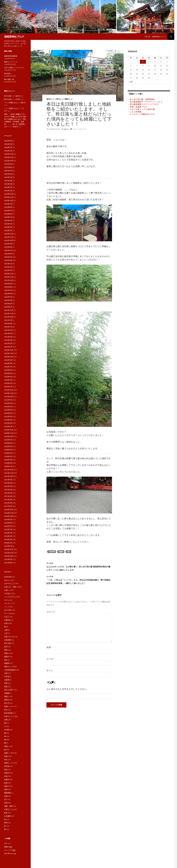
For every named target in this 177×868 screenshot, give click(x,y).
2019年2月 (8, 423)
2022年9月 (8, 284)
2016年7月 (8, 526)
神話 (6, 770)
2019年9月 (8, 400)
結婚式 (7, 779)
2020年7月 (8, 367)
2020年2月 (8, 383)
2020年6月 (8, 370)
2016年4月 (8, 536)
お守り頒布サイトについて (14, 68)
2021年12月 (9, 310)
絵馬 (6, 783)
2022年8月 (8, 287)
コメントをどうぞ (79, 129)
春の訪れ (7, 73)
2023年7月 (8, 250)
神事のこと (69, 99)
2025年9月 (8, 164)
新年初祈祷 (8, 713)
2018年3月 (8, 460)
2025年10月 (9, 161)
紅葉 (6, 776)
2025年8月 (8, 167)
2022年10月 (9, 280)
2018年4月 (8, 456)
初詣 (6, 650)
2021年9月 (8, 320)
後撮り (7, 696)
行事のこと (8, 809)
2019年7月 (8, 407)
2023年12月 (9, 234)
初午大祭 (7, 643)
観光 (6, 813)
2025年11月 (9, 157)
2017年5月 (8, 493)
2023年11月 (9, 237)
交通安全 (7, 620)
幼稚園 (7, 693)
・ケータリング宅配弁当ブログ (141, 114)
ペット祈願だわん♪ (11, 103)
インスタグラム (10, 597)
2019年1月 (8, 426)
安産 (6, 683)
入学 (6, 633)
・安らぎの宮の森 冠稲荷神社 (141, 99)
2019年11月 (9, 393)
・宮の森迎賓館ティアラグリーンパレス (145, 102)
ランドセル (8, 613)
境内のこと (51, 99)
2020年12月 (9, 350)
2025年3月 (8, 184)
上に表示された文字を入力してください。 (67, 689)
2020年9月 (8, 360)
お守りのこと (9, 583)
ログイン (7, 843)
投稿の (8, 847)
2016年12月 (9, 510)
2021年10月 (9, 317)
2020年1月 (8, 387)
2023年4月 (8, 260)
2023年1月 (8, 270)
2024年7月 (8, 210)
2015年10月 (9, 556)
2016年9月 (8, 519)
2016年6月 (8, 529)
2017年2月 (8, 503)
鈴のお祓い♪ (9, 96)
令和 (6, 623)
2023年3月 (8, 264)
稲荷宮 (7, 773)
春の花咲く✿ (9, 79)
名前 (49, 647)
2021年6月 (8, 330)
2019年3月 (8, 420)
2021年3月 (8, 340)
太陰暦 (7, 680)
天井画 (7, 676)
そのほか (7, 593)
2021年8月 (8, 323)
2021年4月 (8, 337)
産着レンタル (9, 753)
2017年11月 (9, 473)
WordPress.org (10, 853)
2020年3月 (8, 380)
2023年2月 (8, 267)
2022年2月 (8, 307)
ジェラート (8, 603)
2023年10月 (9, 240)
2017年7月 (8, 486)
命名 (6, 660)
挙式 (6, 710)
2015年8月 (8, 563)
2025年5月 (8, 177)
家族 (6, 686)
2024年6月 (8, 214)
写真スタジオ (9, 637)
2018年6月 (8, 450)
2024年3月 (8, 224)
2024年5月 (8, 217)
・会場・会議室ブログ (137, 107)
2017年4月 (8, 496)
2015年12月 (9, 549)
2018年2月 (8, 463)
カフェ (7, 600)
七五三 (7, 617)
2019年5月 (8, 413)
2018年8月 (8, 443)
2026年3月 (8, 144)
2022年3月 (8, 304)
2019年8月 (8, 403)
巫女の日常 (8, 690)
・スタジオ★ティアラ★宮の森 (141, 109)
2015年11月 (9, 553)
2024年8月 (8, 207)
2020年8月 (8, 363)
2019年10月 (9, 397)
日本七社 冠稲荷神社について (155, 36)
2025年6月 (8, 174)
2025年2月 (8, 187)
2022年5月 (8, 297)
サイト (50, 670)
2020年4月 (8, 377)
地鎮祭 (61, 552)
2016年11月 (9, 513)
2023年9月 (8, 244)
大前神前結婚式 (10, 670)
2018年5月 (8, 453)
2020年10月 (9, 357)
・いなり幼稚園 (135, 112)
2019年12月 (9, 390)
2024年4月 (8, 220)
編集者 (66, 129)
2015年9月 (8, 559)
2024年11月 (9, 197)
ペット (7, 607)
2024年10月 (9, 201)
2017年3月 (8, 500)
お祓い (7, 590)
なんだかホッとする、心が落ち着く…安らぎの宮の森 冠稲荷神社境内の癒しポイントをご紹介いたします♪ (79, 566)
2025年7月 (8, 171)
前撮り (7, 653)
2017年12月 (9, 470)
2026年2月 (8, 147)
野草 (6, 823)
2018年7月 (8, 446)
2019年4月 (8, 416)
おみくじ (7, 580)
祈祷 (6, 756)
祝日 (6, 760)
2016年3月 (8, 539)
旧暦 (6, 720)
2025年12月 (9, 154)
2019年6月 (8, 410)
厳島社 (7, 657)
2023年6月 (8, 254)
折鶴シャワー (9, 706)
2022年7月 (8, 290)
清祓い (7, 746)
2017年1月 (8, 506)
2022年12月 (9, 274)
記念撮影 (7, 816)
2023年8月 (8, 247)
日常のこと (60, 99)
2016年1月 (8, 546)
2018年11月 (9, 433)
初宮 (6, 647)
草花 (6, 803)
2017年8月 (8, 483)
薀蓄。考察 (8, 806)
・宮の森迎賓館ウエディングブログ (143, 104)
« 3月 (131, 82)
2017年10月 (9, 476)
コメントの (10, 850)
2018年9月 (8, 440)
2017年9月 (8, 480)
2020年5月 (8, 373)
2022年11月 (9, 277)
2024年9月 (8, 204)
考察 (6, 789)
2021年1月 (8, 347)
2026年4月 (8, 141)
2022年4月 (8, 300)
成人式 (7, 703)
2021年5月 (8, 333)
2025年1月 (8, 191)
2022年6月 (8, 294)
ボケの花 (7, 610)
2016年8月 (8, 523)
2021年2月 (8, 343)
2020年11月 (9, 353)
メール (50, 659)
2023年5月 (8, 257)
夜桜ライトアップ (11, 62)
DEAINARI (8, 577)
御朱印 (7, 700)
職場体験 (7, 793)
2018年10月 (9, 436)
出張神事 (52, 552)
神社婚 (7, 766)
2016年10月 (9, 516)
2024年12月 (9, 194)
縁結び (7, 786)
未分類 (7, 730)
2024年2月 (8, 227)
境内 (69, 552)
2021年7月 (8, 327)
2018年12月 (9, 430)
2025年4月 (8, 181)
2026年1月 (8, 151)
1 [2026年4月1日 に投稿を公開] (143, 62)
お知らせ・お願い (11, 587)
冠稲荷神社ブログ (14, 37)
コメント (51, 612)
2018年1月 (8, 466)
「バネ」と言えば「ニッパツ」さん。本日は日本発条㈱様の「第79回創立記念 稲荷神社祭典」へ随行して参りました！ (79, 580)
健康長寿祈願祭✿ (11, 56)
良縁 (6, 796)
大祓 (6, 673)
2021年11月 (9, 313)
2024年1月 (8, 230)
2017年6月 (8, 490)
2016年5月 (8, 533)
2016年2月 (8, 543)
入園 (6, 630)
